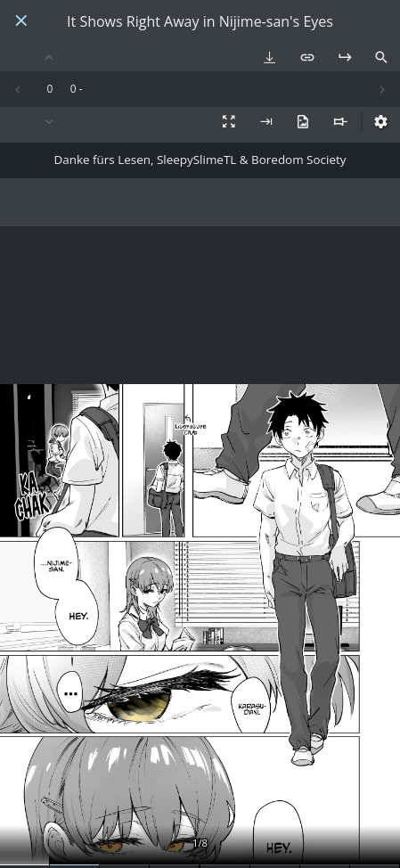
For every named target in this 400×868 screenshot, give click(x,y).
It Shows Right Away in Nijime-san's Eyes (200, 22)
